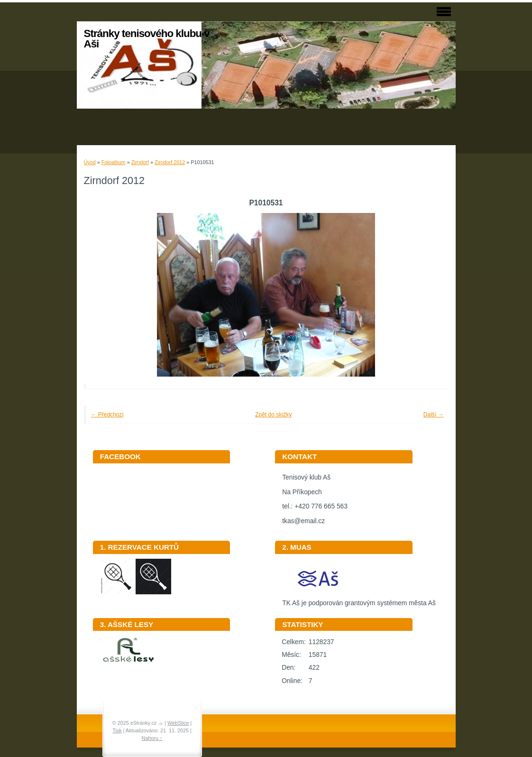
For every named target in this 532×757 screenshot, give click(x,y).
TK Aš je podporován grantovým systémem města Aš (359, 600)
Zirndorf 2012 (170, 162)
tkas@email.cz (303, 521)
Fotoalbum (114, 162)
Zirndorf (140, 162)
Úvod (90, 162)
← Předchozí (107, 415)
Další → (434, 415)
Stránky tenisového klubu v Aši (147, 39)
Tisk (117, 730)
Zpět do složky (273, 415)
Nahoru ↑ (152, 738)
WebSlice (178, 723)
